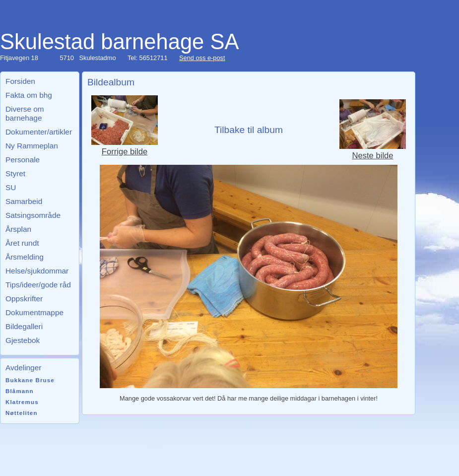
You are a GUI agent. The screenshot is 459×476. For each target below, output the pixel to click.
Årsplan (18, 229)
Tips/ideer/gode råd (38, 285)
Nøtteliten (22, 413)
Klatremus (22, 402)
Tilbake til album (249, 130)
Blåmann (20, 391)
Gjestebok (23, 340)
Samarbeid (24, 201)
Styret (15, 173)
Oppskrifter (24, 299)
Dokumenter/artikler (39, 132)
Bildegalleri (24, 326)
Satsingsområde (33, 215)
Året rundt (22, 243)
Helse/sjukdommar (37, 271)
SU (11, 187)
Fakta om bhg (29, 95)
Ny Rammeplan (32, 146)
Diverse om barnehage (25, 113)
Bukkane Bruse (30, 380)
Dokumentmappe (34, 312)
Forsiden (20, 81)
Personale (23, 160)
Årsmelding (25, 257)
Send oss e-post (202, 58)
